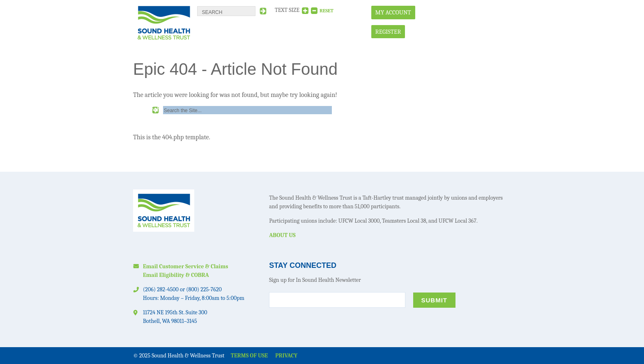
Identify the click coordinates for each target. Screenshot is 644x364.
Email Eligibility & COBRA (176, 275)
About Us (282, 235)
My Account (393, 12)
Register (388, 32)
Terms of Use (249, 356)
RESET (327, 11)
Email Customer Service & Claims (185, 266)
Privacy (286, 356)
